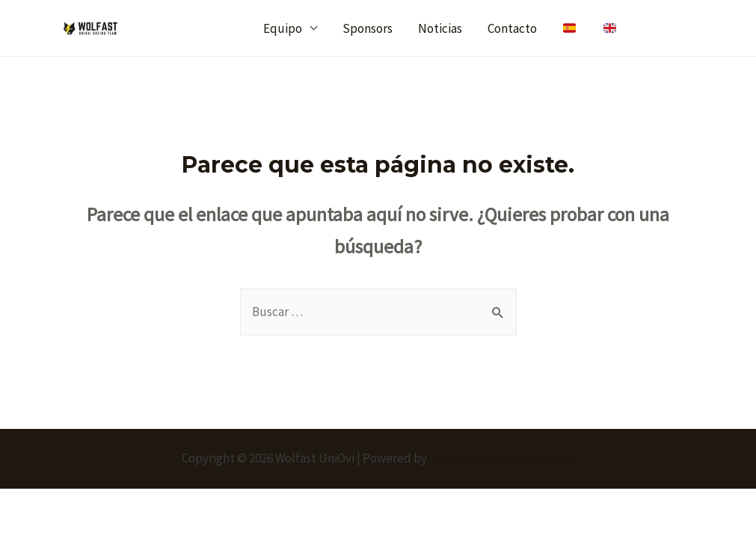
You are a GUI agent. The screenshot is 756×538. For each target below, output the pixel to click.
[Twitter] (656, 28)
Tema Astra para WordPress (502, 458)
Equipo (283, 28)
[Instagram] (687, 28)
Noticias (440, 28)
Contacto (512, 28)
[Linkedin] (719, 28)
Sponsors (368, 28)
